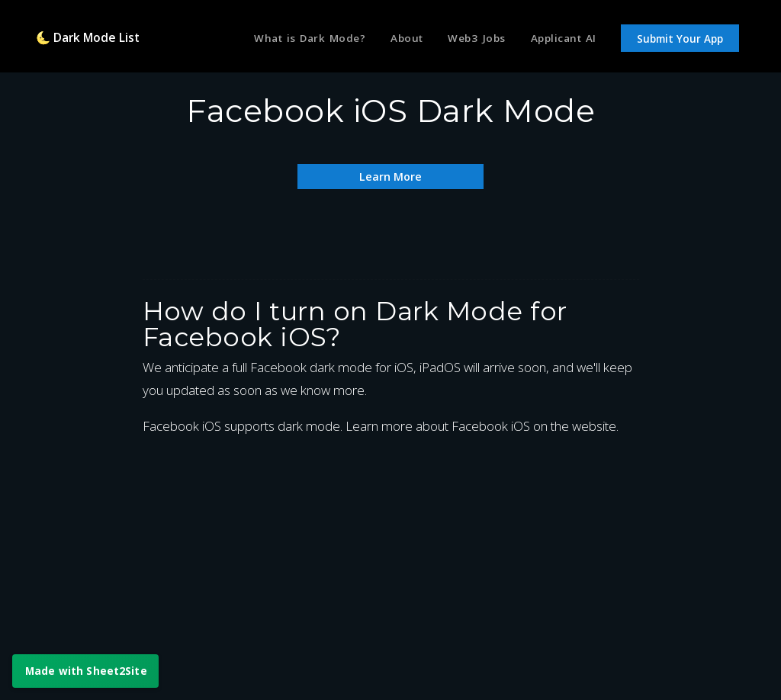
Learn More (390, 176)
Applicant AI (561, 40)
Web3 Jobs (471, 40)
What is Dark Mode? (294, 40)
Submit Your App (680, 41)
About (397, 40)
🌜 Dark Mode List (93, 40)
